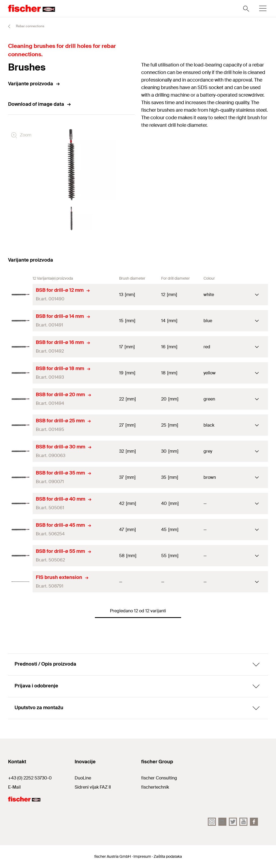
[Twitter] (233, 822)
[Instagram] (212, 822)
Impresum (142, 856)
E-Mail (14, 787)
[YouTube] (243, 822)
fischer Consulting (159, 778)
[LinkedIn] (222, 822)
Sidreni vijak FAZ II (93, 787)
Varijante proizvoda (34, 84)
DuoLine (83, 778)
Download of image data (40, 104)
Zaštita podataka (168, 856)
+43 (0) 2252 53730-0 (30, 778)
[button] (72, 219)
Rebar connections (24, 26)
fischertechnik (155, 787)
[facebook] (254, 822)
